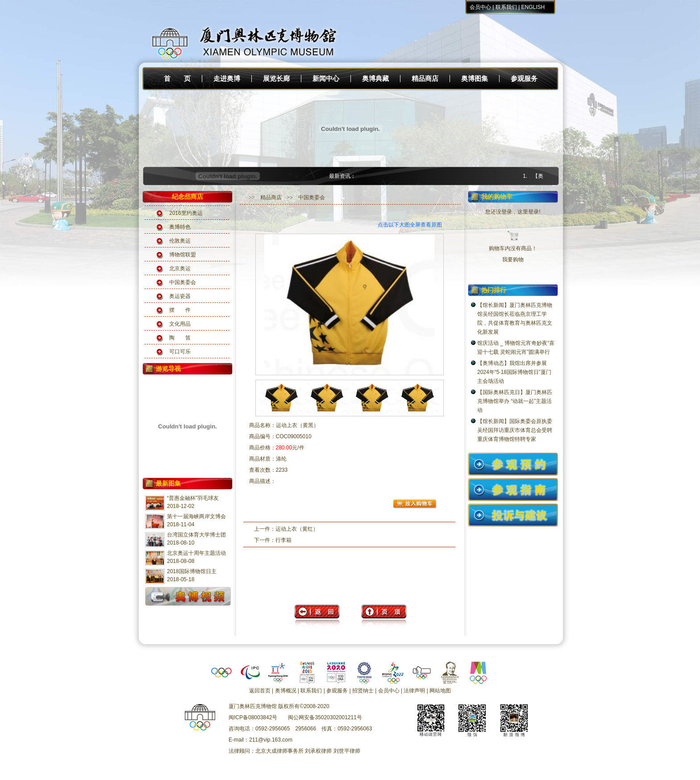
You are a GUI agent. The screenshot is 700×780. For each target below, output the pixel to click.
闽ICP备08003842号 (253, 717)
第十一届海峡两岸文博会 (196, 516)
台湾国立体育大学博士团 (196, 535)
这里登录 (528, 212)
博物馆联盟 (183, 255)
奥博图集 (475, 79)
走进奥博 (227, 79)
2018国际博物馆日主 (192, 571)
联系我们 (506, 7)
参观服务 (524, 79)
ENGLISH (533, 7)
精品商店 (425, 79)
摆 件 (180, 310)
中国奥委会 (183, 282)
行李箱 (283, 540)
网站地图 (440, 691)
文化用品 (180, 324)
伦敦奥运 (180, 241)
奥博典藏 (375, 79)
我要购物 (513, 260)
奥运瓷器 (180, 296)
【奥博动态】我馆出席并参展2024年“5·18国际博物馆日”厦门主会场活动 (514, 372)
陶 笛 (180, 338)
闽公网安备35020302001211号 (325, 717)
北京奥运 (180, 268)
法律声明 (414, 691)
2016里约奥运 (186, 213)
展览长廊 (276, 79)
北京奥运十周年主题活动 (196, 553)
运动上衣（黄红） (297, 529)
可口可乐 (180, 352)
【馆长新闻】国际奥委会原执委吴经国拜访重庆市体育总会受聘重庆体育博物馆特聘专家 (515, 430)
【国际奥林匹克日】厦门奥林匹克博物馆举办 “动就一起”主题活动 (515, 401)
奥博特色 (180, 227)
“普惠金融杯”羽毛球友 (193, 498)
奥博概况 (286, 691)
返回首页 (260, 691)
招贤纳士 (363, 691)
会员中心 (480, 7)
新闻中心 (326, 79)
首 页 (177, 79)
